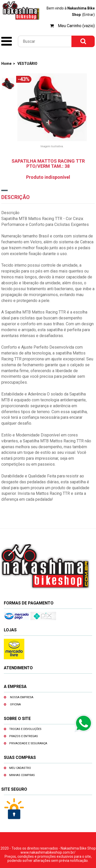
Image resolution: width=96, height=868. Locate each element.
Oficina (15, 704)
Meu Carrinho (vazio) (76, 26)
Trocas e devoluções (25, 729)
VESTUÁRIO (27, 64)
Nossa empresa (22, 697)
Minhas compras (22, 775)
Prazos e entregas (24, 736)
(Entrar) (88, 15)
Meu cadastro (20, 768)
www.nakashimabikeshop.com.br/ (48, 852)
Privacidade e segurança (28, 743)
